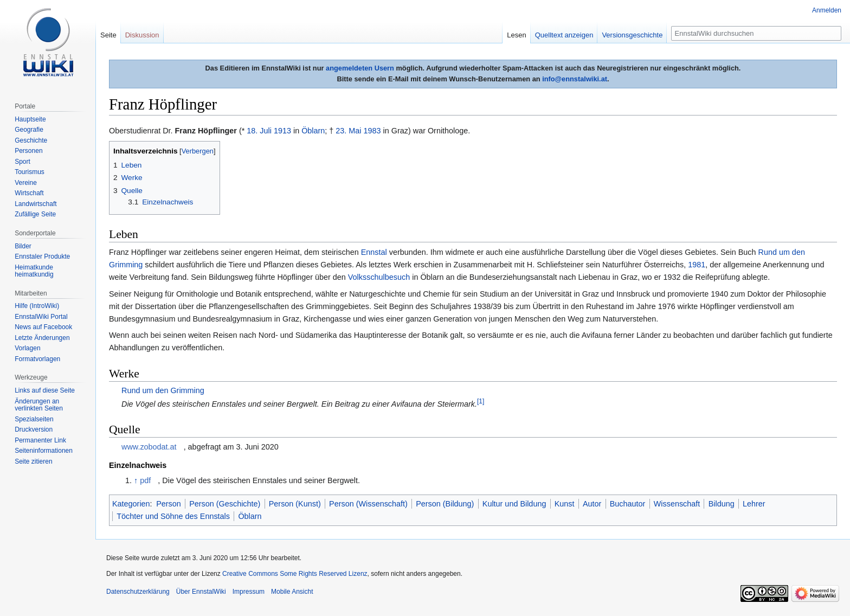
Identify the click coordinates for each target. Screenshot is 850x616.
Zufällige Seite (35, 214)
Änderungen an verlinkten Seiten (39, 405)
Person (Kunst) (295, 504)
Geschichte (31, 140)
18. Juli (259, 131)
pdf (145, 480)
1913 (282, 131)
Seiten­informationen (44, 451)
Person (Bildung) (445, 504)
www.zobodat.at (149, 447)
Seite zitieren (33, 461)
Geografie (29, 130)
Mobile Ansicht (292, 592)
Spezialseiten (34, 419)
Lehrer (754, 504)
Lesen (516, 35)
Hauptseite (30, 119)
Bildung (722, 504)
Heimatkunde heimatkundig (34, 271)
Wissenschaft (677, 504)
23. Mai (348, 131)
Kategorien (131, 504)
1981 (697, 265)
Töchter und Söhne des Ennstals (173, 516)
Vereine (26, 183)
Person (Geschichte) (225, 504)
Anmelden (827, 10)
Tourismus (30, 172)
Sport (22, 162)
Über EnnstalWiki (201, 592)
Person (169, 504)
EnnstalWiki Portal (41, 317)
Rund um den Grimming (163, 390)
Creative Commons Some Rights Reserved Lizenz (295, 574)
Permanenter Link (40, 440)
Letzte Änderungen (42, 338)
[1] (481, 401)
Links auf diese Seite (45, 390)
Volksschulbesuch (379, 277)
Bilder (23, 246)
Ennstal (374, 252)
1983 (372, 131)
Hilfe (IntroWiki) (37, 306)
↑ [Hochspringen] (136, 480)
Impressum (249, 592)
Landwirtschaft (36, 204)
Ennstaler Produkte (42, 256)
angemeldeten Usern (360, 68)
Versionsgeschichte (632, 35)
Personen (28, 151)
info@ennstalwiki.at (575, 79)
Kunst (565, 504)
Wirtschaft (29, 193)
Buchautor (628, 504)
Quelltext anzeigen (564, 35)
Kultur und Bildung (514, 504)
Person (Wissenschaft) (368, 504)
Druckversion (34, 429)
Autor (592, 504)
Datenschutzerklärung (138, 592)
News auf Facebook (43, 327)
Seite (108, 35)
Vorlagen (27, 348)
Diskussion (142, 35)
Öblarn (313, 131)
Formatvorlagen (37, 359)
